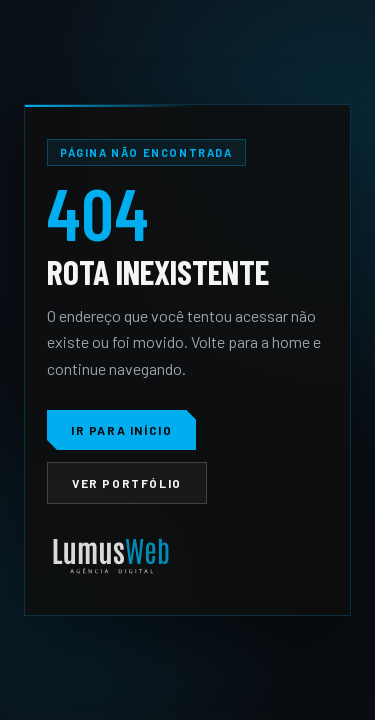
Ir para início (121, 430)
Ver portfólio (127, 483)
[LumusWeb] (111, 557)
